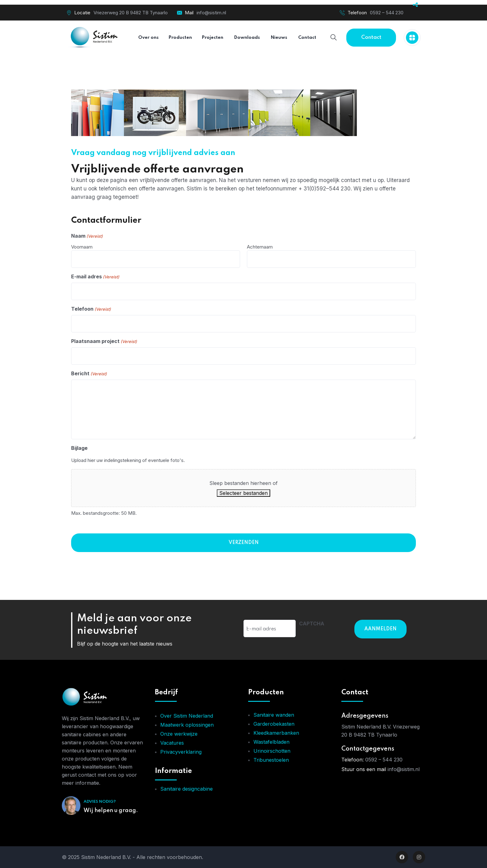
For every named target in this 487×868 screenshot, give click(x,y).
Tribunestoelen (271, 760)
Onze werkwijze (179, 734)
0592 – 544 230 (387, 13)
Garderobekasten (274, 724)
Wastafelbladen (271, 742)
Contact (371, 37)
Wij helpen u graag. (111, 811)
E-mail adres (95, 277)
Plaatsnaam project (104, 341)
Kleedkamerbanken (276, 733)
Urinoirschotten (272, 751)
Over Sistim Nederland (187, 716)
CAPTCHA (312, 624)
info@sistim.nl (211, 13)
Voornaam (82, 247)
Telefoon (91, 309)
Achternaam (260, 247)
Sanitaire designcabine (187, 789)
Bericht (89, 374)
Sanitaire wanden (274, 715)
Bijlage (79, 448)
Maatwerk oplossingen (187, 725)
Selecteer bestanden (243, 493)
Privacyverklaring (181, 752)
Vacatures (172, 743)
